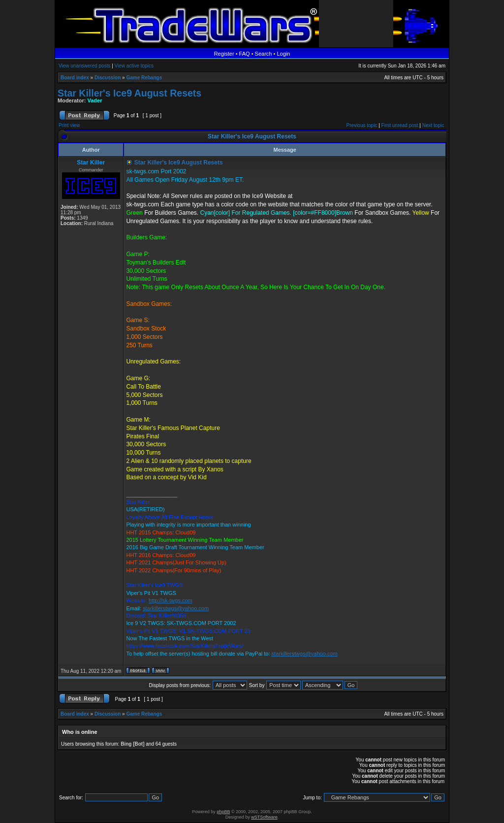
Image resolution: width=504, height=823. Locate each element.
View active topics (134, 66)
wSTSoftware (264, 817)
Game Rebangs (144, 78)
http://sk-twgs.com (171, 600)
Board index (75, 78)
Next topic (433, 125)
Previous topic (362, 125)
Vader (95, 100)
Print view (69, 125)
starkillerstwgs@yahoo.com (176, 608)
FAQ (245, 54)
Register (224, 54)
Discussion (108, 78)
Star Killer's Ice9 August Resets (129, 93)
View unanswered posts (84, 66)
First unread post (400, 125)
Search (264, 54)
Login (283, 54)
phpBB (223, 812)
